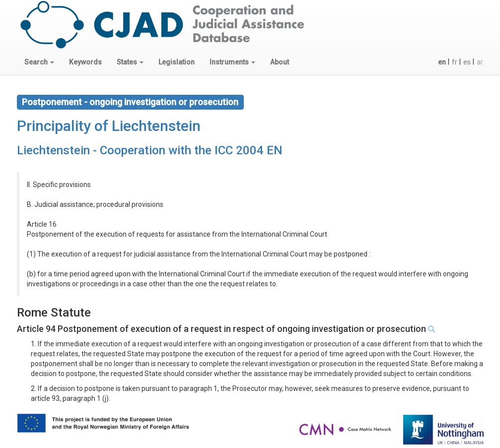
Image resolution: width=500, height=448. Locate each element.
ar (480, 62)
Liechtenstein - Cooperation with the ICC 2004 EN (150, 150)
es (467, 62)
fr (455, 62)
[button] (39, 62)
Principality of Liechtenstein (109, 126)
